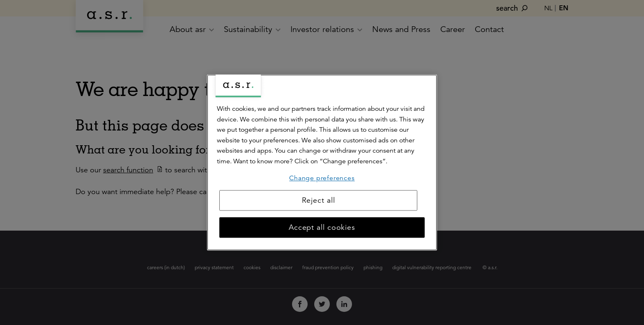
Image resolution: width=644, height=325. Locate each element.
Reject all (319, 201)
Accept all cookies (322, 228)
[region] (322, 162)
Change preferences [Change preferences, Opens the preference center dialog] (322, 178)
